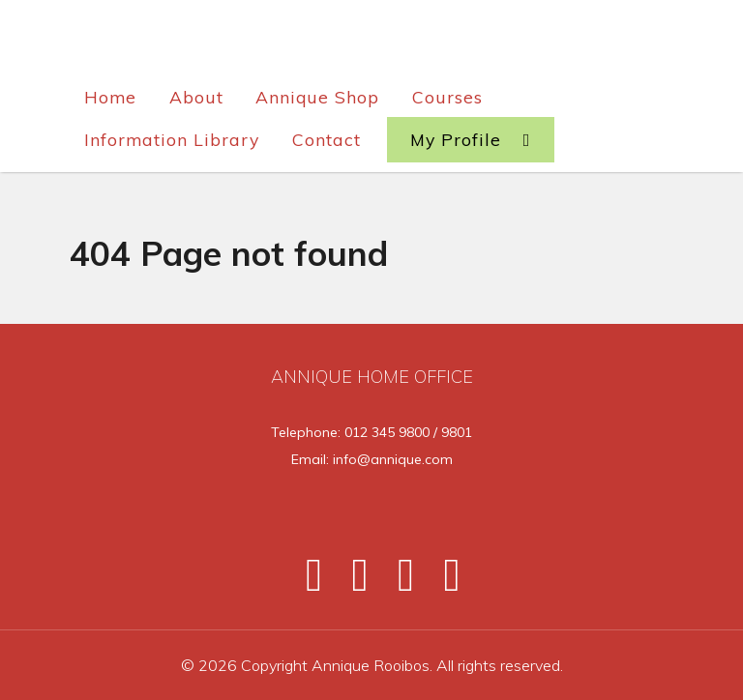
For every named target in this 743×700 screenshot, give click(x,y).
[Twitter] (351, 582)
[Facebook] (306, 582)
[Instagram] (398, 582)
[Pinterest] (441, 582)
